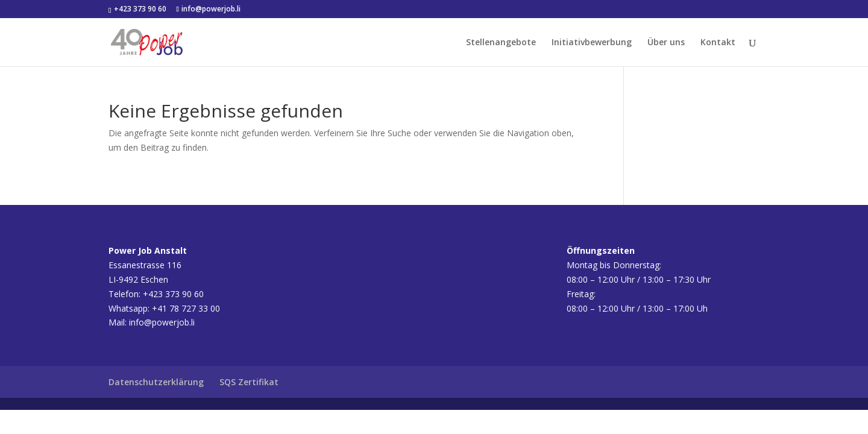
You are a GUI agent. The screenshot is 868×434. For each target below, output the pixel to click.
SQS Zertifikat (249, 382)
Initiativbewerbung (592, 43)
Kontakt (718, 43)
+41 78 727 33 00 (186, 308)
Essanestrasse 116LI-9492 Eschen (148, 265)
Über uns (666, 43)
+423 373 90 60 (139, 9)
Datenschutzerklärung (156, 382)
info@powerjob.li (162, 322)
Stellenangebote (501, 43)
